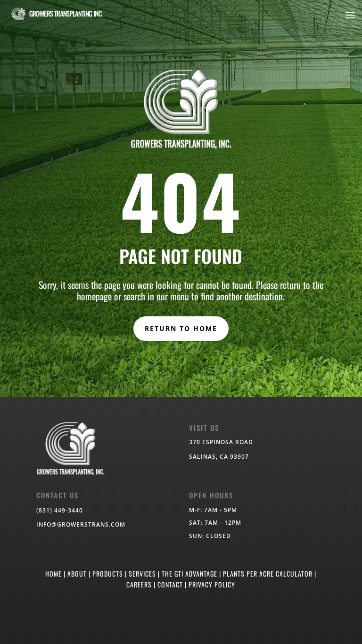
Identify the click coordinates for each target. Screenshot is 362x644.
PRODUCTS (108, 574)
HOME (53, 574)
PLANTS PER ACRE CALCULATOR (268, 574)
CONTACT (170, 584)
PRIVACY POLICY (212, 584)
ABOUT (77, 574)
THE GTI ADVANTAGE (189, 574)
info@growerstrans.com (81, 524)
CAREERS (139, 584)
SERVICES (142, 574)
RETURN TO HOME (181, 328)
